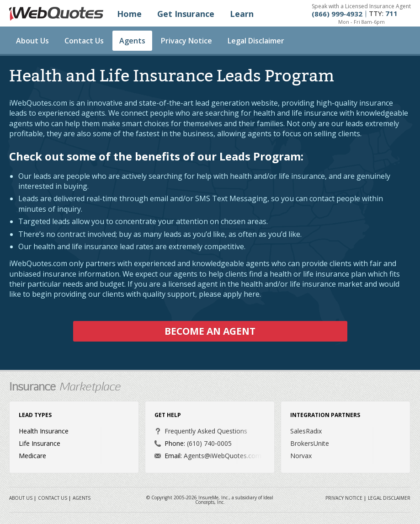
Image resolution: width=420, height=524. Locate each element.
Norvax (301, 456)
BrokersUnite (310, 443)
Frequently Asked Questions (206, 431)
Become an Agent (210, 331)
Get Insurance (186, 14)
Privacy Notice (186, 41)
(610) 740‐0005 (209, 443)
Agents (132, 41)
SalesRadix (306, 431)
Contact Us (84, 41)
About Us (32, 41)
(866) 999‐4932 (337, 14)
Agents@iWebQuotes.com (223, 456)
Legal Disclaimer (256, 41)
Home (129, 14)
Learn (242, 14)
